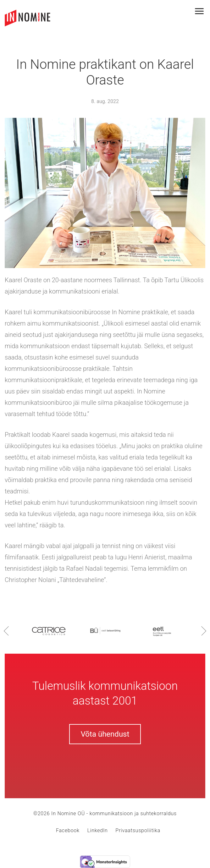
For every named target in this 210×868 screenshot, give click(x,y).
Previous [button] (6, 631)
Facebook (68, 830)
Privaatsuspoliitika (138, 830)
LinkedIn (98, 830)
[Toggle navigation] (203, 12)
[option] (49, 631)
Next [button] (204, 631)
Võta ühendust (105, 734)
